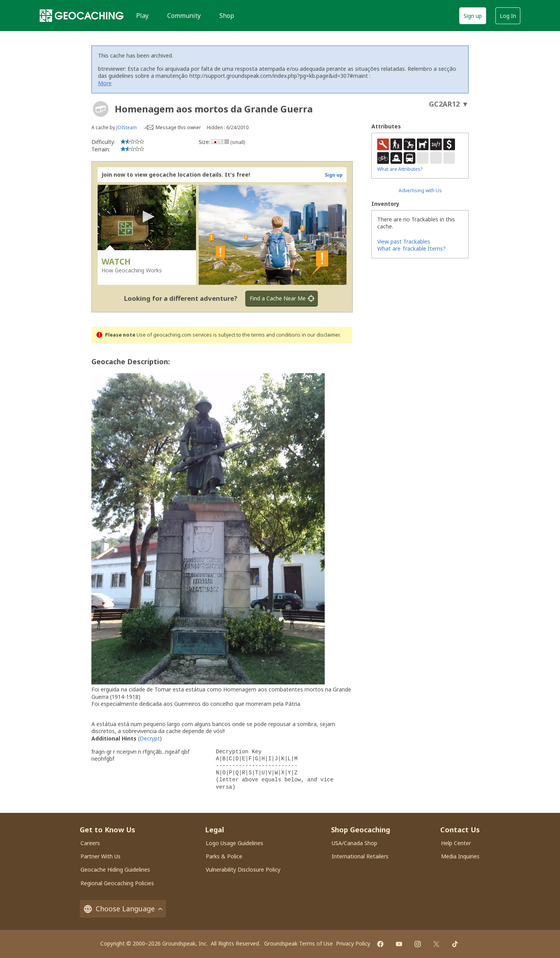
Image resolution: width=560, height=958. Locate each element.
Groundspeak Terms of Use (298, 943)
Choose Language (123, 909)
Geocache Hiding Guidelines (115, 869)
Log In (508, 16)
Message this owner (178, 127)
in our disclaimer (321, 335)
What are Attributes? (400, 169)
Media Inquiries (460, 856)
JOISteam (127, 127)
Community (184, 16)
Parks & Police (224, 856)
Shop (227, 16)
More (105, 83)
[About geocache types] (101, 109)
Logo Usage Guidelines (234, 843)
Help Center (456, 843)
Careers (90, 843)
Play (142, 16)
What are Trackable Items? (411, 248)
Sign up (473, 16)
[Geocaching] (82, 16)
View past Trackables (404, 241)
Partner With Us (101, 856)
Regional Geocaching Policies (117, 883)
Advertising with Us (420, 190)
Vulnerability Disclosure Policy (243, 869)
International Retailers (360, 856)
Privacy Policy (353, 943)
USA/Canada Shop (354, 843)
